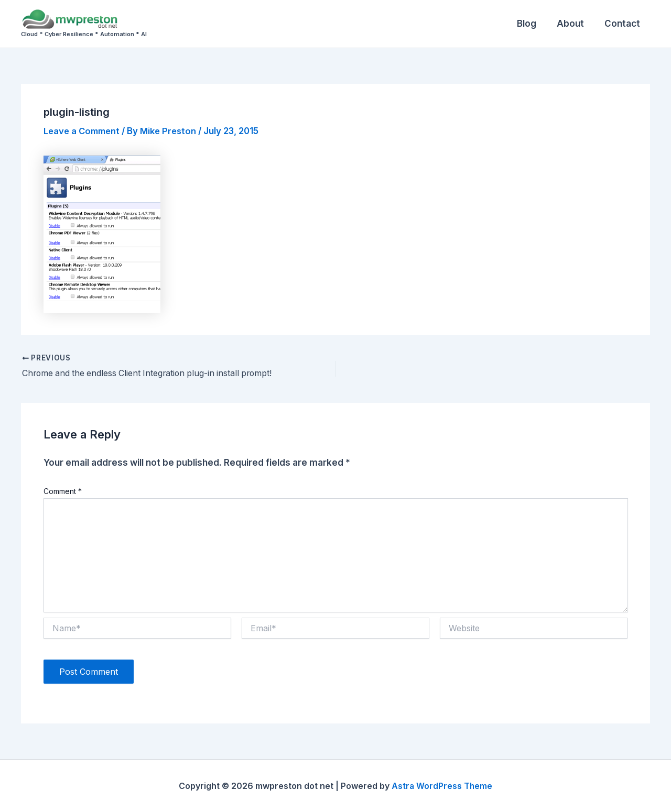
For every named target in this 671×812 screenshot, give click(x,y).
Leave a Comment (84, 131)
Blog (533, 24)
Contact (623, 24)
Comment (63, 491)
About (574, 24)
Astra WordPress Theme (442, 786)
